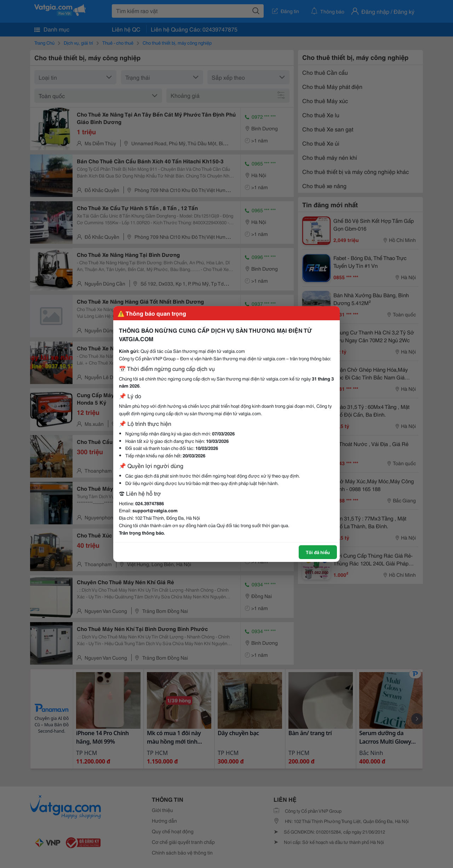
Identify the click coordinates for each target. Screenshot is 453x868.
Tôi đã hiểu (318, 552)
